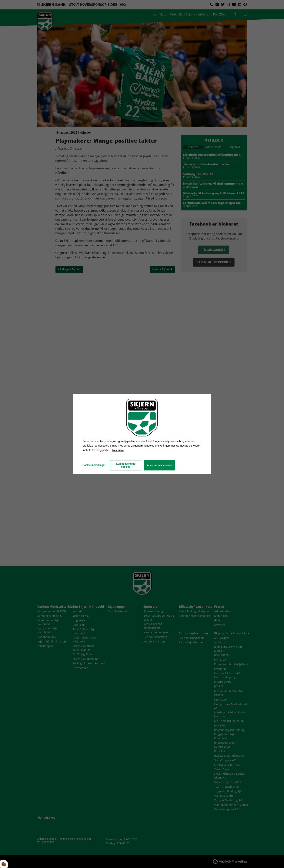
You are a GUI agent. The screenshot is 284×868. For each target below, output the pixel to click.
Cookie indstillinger (94, 465)
